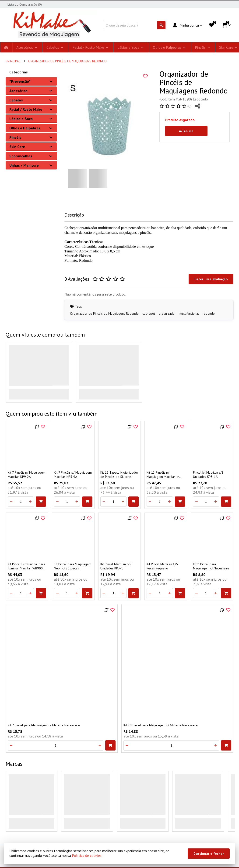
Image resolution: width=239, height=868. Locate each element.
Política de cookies (87, 855)
